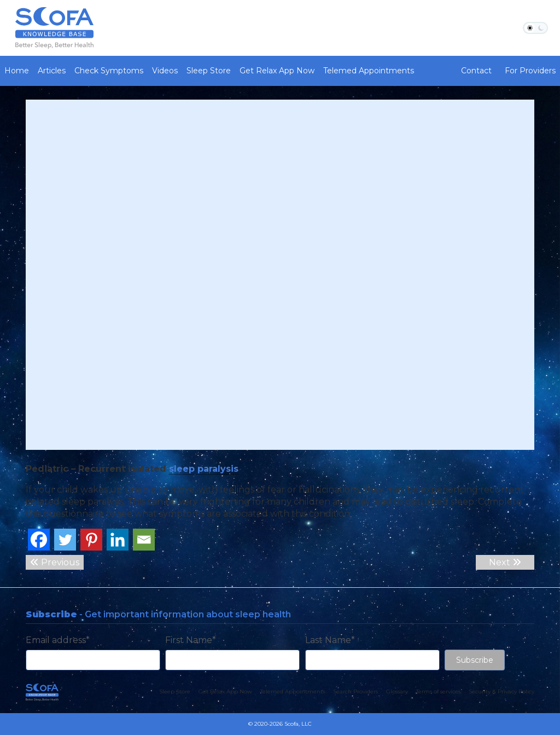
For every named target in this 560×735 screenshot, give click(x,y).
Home (17, 71)
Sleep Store (209, 71)
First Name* (191, 640)
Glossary (397, 691)
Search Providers (355, 691)
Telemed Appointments (369, 71)
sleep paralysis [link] (204, 469)
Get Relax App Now (277, 71)
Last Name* (330, 640)
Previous (55, 562)
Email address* (58, 640)
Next (505, 562)
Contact (476, 71)
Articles (52, 71)
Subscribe (475, 660)
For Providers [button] (530, 71)
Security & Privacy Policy (501, 691)
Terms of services (438, 691)
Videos (165, 71)
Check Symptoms (109, 71)
